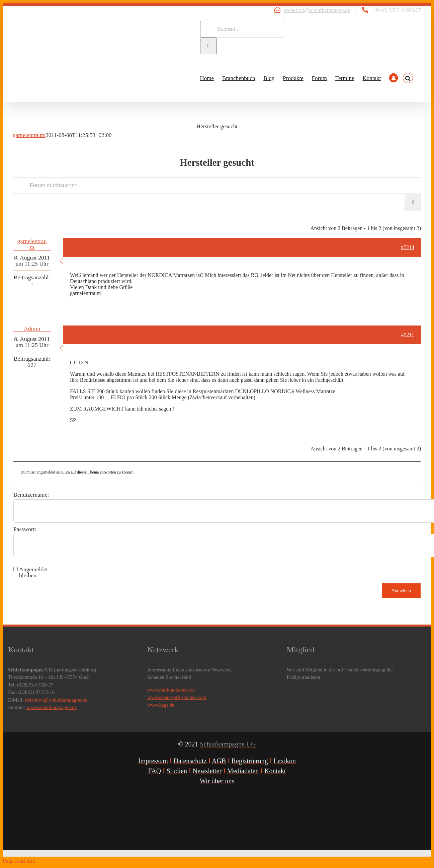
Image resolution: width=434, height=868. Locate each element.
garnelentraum (29, 135)
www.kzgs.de (161, 705)
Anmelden (401, 591)
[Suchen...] (243, 29)
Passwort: (25, 529)
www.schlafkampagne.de (52, 707)
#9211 (408, 335)
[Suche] (208, 46)
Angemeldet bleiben (33, 572)
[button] (408, 78)
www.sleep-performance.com (177, 697)
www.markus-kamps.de (171, 690)
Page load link (19, 861)
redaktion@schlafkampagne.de (317, 10)
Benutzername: (31, 495)
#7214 (408, 247)
